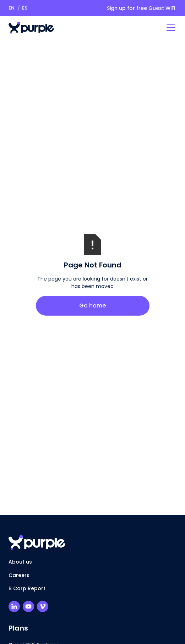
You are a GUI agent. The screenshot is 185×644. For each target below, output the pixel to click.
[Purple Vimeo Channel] (43, 606)
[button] (12, 8)
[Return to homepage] (31, 28)
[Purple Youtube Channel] (28, 606)
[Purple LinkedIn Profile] (14, 606)
